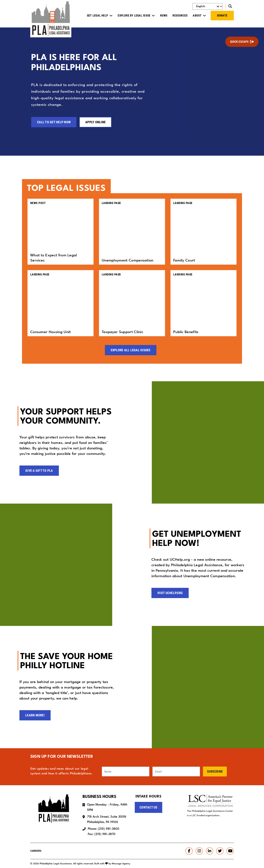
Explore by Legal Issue (134, 15)
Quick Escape (239, 42)
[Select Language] (208, 6)
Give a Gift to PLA (39, 470)
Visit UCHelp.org (170, 593)
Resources (180, 15)
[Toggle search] (230, 6)
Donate (222, 15)
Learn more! (35, 715)
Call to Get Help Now (54, 122)
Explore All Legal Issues (131, 350)
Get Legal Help (97, 15)
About (197, 15)
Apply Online (95, 122)
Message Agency (121, 864)
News (164, 15)
